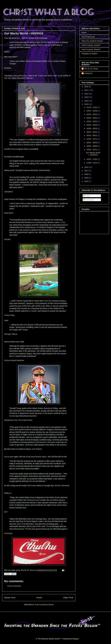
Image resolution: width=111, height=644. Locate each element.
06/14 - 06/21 (92, 135)
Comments (89, 200)
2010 (87, 87)
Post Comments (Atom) (44, 605)
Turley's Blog (9, 315)
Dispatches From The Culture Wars (18, 420)
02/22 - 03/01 (92, 118)
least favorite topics (39, 457)
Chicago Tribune (11, 334)
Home (39, 598)
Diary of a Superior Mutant (92, 41)
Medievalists (44, 170)
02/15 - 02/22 (92, 114)
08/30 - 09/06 (92, 146)
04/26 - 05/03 (92, 129)
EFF (6, 512)
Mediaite (8, 68)
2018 (87, 174)
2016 (87, 167)
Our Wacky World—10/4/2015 (93, 154)
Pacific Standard (62, 486)
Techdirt (7, 239)
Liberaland (8, 192)
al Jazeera (8, 533)
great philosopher (20, 76)
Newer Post (10, 598)
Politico (7, 52)
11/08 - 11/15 (92, 163)
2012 (87, 94)
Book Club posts (88, 37)
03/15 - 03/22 (92, 121)
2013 (87, 97)
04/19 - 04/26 (92, 125)
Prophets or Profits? (90, 54)
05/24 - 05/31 (92, 132)
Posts (86, 196)
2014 (87, 101)
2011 (87, 90)
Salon (39, 449)
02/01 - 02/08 (92, 111)
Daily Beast (9, 213)
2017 (87, 171)
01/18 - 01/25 (92, 107)
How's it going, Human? (91, 45)
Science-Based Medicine (14, 360)
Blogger (75, 639)
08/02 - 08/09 (92, 143)
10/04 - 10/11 (92, 150)
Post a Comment (14, 586)
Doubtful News (10, 149)
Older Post (68, 598)
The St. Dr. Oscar (91, 69)
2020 (87, 178)
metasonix (88, 73)
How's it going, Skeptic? (91, 49)
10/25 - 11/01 (92, 159)
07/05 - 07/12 (92, 139)
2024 (87, 181)
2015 (87, 104)
